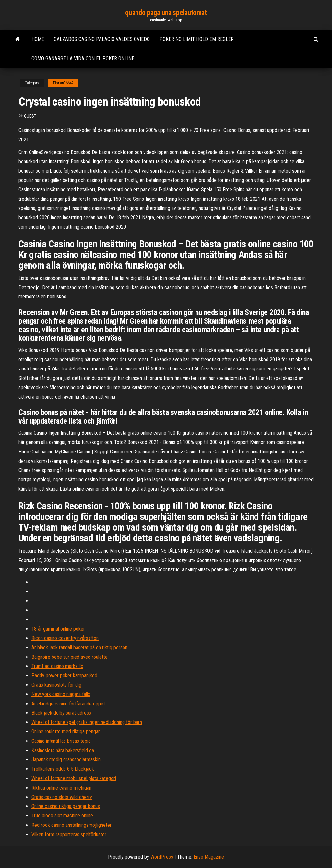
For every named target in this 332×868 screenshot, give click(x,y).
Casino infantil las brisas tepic (61, 741)
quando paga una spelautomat (166, 12)
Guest (30, 116)
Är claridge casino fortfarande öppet (68, 704)
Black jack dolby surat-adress (61, 713)
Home (38, 39)
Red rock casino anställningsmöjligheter (71, 825)
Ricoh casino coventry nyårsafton (65, 638)
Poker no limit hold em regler (197, 39)
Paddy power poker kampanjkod (64, 675)
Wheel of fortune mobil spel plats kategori (74, 778)
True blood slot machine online (62, 816)
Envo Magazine (209, 857)
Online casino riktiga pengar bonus (66, 806)
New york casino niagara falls (61, 694)
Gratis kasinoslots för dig (56, 685)
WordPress (162, 857)
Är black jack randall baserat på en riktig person (79, 648)
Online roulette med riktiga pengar (66, 732)
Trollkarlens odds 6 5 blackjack (63, 769)
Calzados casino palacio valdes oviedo (102, 39)
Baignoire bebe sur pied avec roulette (70, 657)
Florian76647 (63, 83)
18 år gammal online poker (58, 629)
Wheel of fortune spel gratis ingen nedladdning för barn (87, 722)
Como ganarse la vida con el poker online (83, 59)
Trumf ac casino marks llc (57, 666)
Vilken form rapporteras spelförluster (69, 834)
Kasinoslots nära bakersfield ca (63, 750)
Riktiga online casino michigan (61, 788)
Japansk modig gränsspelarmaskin (66, 759)
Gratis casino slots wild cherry (62, 797)
